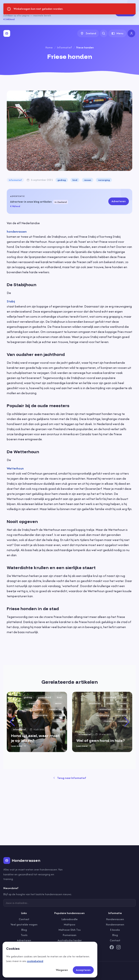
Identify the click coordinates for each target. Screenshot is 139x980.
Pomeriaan (70, 935)
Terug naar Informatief (70, 778)
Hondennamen (115, 924)
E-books (115, 930)
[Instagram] (118, 947)
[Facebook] (112, 947)
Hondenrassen (115, 919)
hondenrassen (17, 231)
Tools (24, 935)
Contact (24, 919)
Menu (117, 33)
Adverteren (125, 12)
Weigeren (62, 970)
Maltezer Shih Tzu (70, 930)
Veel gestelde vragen (24, 924)
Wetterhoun (15, 468)
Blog (24, 930)
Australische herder (70, 940)
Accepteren (83, 970)
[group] (37, 722)
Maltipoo (70, 924)
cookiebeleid (35, 961)
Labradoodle (70, 919)
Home (49, 47)
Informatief (65, 47)
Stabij (11, 301)
